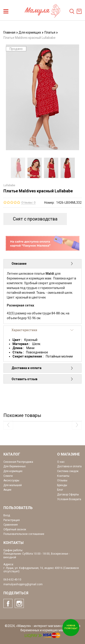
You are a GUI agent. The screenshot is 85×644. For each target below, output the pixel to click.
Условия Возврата (69, 499)
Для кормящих (31, 32)
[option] (18, 168)
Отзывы (62, 480)
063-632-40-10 (12, 580)
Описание (42, 264)
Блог (60, 490)
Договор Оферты (68, 495)
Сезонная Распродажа (18, 462)
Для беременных (15, 466)
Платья (51, 32)
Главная (11, 32)
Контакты (63, 476)
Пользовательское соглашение (24, 534)
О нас (61, 462)
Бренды (62, 485)
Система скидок (68, 471)
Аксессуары (11, 480)
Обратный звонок (15, 529)
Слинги (8, 476)
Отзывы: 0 (28, 202)
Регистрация (12, 520)
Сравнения (11, 525)
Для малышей (13, 485)
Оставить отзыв (42, 379)
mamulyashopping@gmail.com (23, 584)
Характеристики (42, 330)
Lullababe (9, 185)
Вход (7, 515)
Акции (7, 490)
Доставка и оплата (42, 368)
